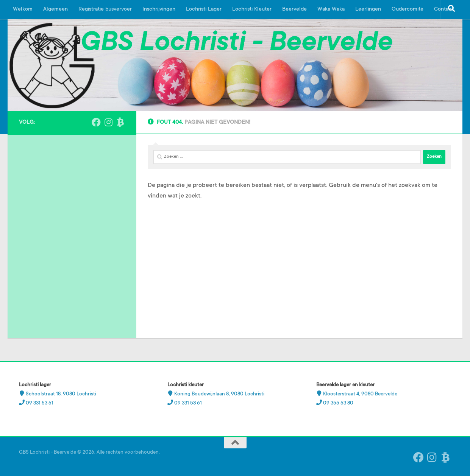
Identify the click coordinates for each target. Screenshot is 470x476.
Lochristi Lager (204, 9)
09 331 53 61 (40, 403)
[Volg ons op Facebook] (96, 122)
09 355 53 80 (338, 403)
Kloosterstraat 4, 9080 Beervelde (360, 394)
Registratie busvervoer (105, 9)
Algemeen (55, 9)
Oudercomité (408, 9)
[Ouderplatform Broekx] (120, 122)
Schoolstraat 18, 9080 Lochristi (60, 394)
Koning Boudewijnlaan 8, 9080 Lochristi (219, 394)
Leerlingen (368, 9)
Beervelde (294, 9)
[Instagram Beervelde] (108, 122)
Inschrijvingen (159, 9)
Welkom (23, 9)
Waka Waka (331, 9)
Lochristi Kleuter (252, 9)
